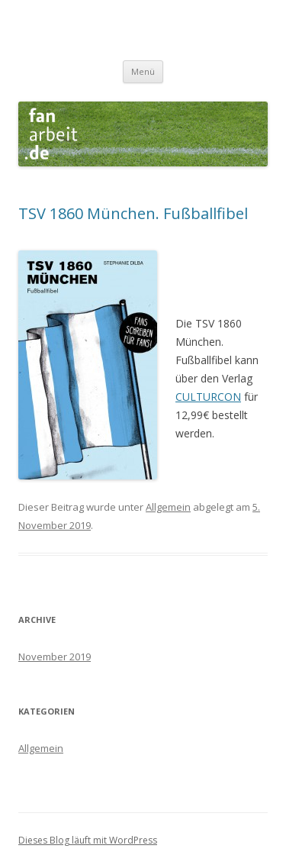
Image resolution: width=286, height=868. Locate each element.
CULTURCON (208, 397)
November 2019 (55, 657)
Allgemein (168, 507)
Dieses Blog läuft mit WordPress (88, 840)
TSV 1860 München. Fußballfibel (133, 213)
